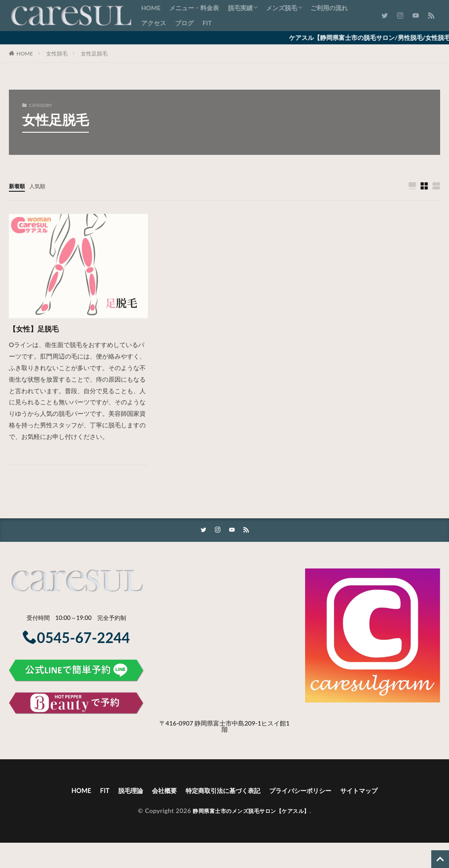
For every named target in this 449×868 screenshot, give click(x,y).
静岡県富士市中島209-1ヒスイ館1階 (242, 728)
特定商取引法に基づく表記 (221, 792)
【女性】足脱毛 (37, 329)
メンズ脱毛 (282, 8)
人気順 (41, 186)
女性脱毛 (57, 53)
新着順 (18, 186)
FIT (207, 23)
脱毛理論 (118, 792)
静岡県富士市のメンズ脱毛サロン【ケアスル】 (251, 813)
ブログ (184, 23)
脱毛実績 (240, 8)
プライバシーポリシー (308, 792)
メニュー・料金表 (194, 8)
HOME (151, 8)
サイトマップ (374, 792)
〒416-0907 (176, 724)
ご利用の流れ (329, 8)
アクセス (154, 23)
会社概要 (155, 792)
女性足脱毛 (94, 53)
